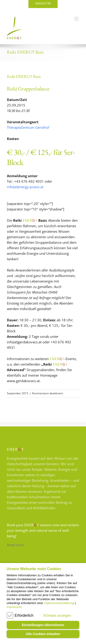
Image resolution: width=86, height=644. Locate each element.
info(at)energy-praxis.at (25, 187)
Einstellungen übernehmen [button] (43, 625)
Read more (15, 545)
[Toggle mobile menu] (77, 19)
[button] (57, 616)
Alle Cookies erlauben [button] (43, 634)
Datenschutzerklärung (59, 603)
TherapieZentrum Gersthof (28, 127)
